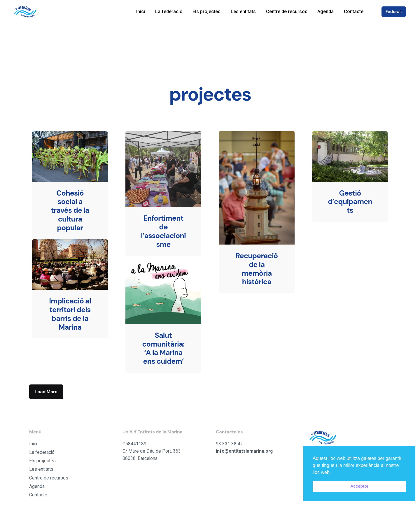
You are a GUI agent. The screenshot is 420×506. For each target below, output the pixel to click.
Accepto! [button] (359, 486)
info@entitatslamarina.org (244, 451)
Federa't (394, 12)
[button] (333, 473)
